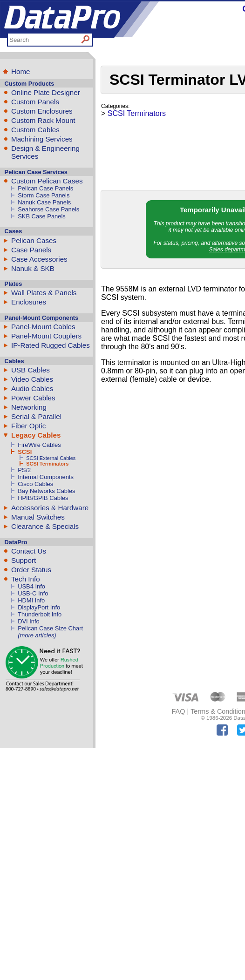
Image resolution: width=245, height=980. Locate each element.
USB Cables (31, 370)
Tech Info (26, 579)
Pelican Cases (34, 240)
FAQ (179, 711)
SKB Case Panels (42, 216)
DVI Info (29, 621)
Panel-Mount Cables (43, 327)
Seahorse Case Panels (48, 209)
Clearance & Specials (45, 526)
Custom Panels (35, 102)
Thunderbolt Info (40, 614)
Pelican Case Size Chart (50, 628)
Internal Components (46, 477)
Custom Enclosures (42, 111)
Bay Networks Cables (46, 491)
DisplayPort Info (39, 607)
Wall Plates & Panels (44, 293)
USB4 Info (31, 586)
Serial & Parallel (36, 416)
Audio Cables (32, 389)
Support (24, 560)
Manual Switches (38, 517)
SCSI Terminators (47, 464)
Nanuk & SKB (33, 268)
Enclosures (29, 302)
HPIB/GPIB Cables (43, 498)
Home (21, 71)
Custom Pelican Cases (47, 181)
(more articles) (37, 635)
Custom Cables (35, 130)
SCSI (25, 452)
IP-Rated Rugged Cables (51, 345)
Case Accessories (39, 259)
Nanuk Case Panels (44, 202)
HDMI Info (31, 600)
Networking (29, 407)
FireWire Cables (39, 445)
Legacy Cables (36, 435)
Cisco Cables (35, 484)
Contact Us (29, 551)
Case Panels (31, 250)
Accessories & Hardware (50, 508)
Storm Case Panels (44, 195)
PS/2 (24, 470)
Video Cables (32, 379)
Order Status (31, 570)
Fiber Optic (28, 426)
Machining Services (42, 139)
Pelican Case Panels (45, 188)
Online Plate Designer (46, 92)
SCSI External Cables (51, 458)
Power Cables (33, 398)
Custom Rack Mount (43, 120)
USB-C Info (33, 593)
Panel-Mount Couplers (46, 336)
